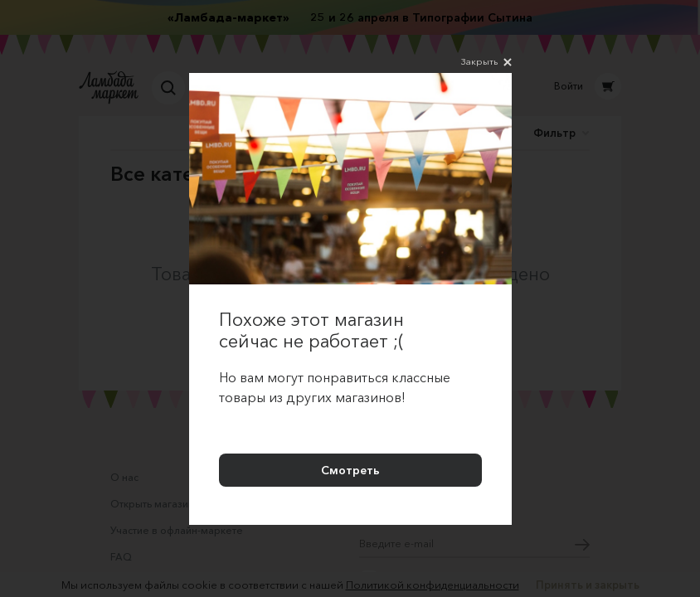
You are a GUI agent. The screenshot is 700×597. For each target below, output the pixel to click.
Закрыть (486, 62)
